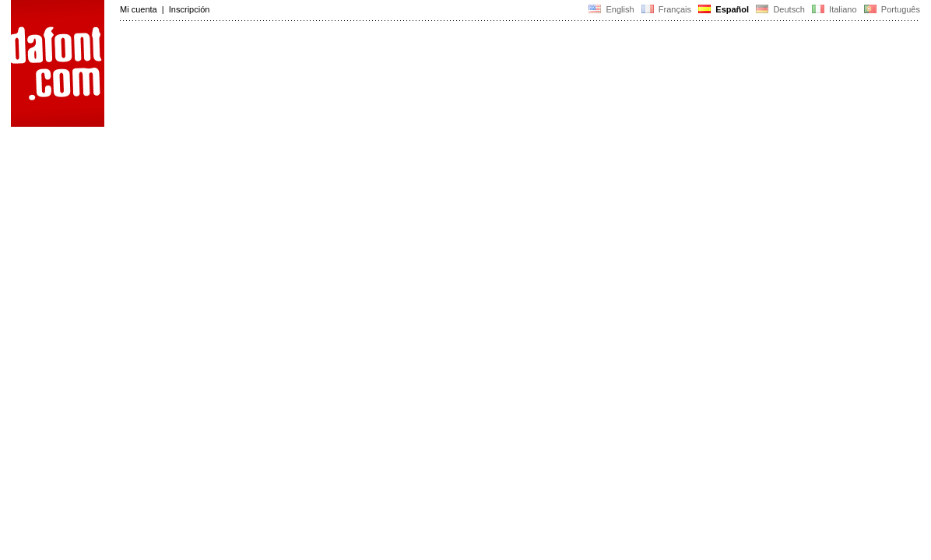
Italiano (834, 9)
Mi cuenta (139, 9)
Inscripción (190, 9)
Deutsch (780, 9)
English (611, 9)
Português (891, 9)
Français (666, 9)
